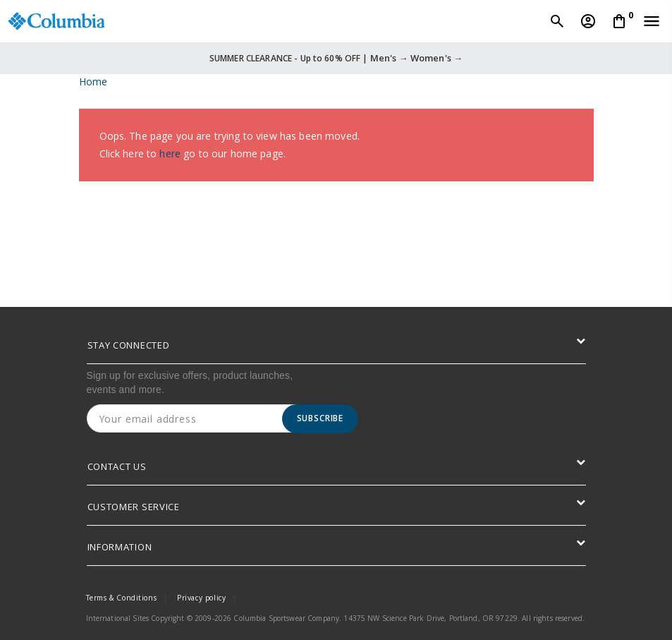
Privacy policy (201, 598)
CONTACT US (117, 466)
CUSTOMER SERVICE (134, 507)
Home (93, 81)
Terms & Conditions (122, 598)
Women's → (436, 58)
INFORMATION (120, 547)
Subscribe (320, 418)
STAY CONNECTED (129, 345)
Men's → (389, 58)
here (170, 153)
